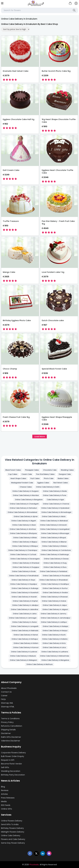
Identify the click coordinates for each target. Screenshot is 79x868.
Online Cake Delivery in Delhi (48, 487)
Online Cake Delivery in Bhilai (25, 538)
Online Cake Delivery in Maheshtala (55, 656)
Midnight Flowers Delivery (13, 832)
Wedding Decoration (11, 771)
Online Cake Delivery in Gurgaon (26, 491)
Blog (3, 787)
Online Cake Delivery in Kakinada (25, 631)
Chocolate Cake (50, 470)
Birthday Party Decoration (13, 775)
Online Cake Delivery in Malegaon (23, 660)
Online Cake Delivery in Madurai (23, 656)
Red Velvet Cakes (61, 483)
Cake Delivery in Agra (55, 500)
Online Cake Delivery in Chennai (56, 504)
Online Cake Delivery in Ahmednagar (56, 512)
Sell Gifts (5, 767)
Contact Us (6, 692)
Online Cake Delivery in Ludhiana (55, 652)
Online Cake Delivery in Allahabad (54, 521)
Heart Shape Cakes (18, 478)
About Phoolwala (9, 688)
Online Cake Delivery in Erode (24, 571)
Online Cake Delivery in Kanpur (55, 631)
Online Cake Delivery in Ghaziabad (53, 580)
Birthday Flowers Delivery (12, 828)
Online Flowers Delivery (12, 821)
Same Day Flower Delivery (13, 843)
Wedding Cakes (67, 470)
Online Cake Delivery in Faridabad (54, 571)
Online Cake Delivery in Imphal (25, 601)
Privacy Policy (7, 722)
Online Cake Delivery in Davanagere (25, 559)
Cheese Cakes (26, 487)
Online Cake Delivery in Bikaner (54, 542)
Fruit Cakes (35, 478)
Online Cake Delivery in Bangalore (29, 500)
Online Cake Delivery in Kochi (54, 635)
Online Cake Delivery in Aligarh (24, 521)
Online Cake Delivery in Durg (55, 563)
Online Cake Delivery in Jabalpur (25, 605)
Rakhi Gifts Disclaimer (11, 737)
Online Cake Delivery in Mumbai (26, 495)
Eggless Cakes (43, 483)
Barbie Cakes (63, 478)
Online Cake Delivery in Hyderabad (55, 508)
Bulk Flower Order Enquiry (13, 756)
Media (4, 801)
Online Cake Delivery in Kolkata (55, 639)
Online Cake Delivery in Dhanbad (26, 563)
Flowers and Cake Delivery (13, 839)
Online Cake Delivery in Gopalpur (24, 584)
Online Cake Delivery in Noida (55, 491)
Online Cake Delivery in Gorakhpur (55, 584)
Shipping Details (8, 730)
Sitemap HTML (8, 707)
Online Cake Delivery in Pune (55, 495)
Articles (4, 794)
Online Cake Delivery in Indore (54, 601)
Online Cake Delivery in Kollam (26, 643)
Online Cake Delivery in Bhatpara (23, 533)
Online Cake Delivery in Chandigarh (24, 504)
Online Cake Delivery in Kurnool (26, 647)
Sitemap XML (7, 703)
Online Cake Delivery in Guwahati (25, 593)
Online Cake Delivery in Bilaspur (25, 546)
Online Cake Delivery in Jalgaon (55, 609)
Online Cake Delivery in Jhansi (24, 622)
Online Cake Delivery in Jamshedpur (55, 618)
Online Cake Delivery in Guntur (55, 588)
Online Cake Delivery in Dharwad (54, 597)
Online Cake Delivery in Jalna (25, 614)
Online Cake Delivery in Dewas (56, 559)
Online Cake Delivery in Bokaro (55, 546)
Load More (40, 437)
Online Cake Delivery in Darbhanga (55, 554)
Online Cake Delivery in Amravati (53, 525)
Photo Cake (49, 478)
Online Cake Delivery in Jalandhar (25, 609)
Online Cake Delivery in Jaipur (55, 605)
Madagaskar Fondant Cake (22, 483)
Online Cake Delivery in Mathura (39, 664)
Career (4, 696)
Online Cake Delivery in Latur (54, 647)
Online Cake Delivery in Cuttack (23, 554)
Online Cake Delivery (11, 836)
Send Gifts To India (10, 824)
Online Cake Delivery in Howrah (24, 597)
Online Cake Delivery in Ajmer (26, 516)
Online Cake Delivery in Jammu (53, 614)
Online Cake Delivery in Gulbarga (25, 588)
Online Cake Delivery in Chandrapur (23, 550)
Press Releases (8, 798)
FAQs (3, 699)
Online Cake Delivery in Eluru (55, 567)
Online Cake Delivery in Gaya (23, 580)
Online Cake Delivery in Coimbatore (56, 550)
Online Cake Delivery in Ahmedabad (22, 512)
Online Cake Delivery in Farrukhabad (24, 576)
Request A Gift (8, 760)
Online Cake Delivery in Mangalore (55, 660)
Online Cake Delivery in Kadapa (55, 626)
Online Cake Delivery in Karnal (26, 635)
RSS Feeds (6, 805)
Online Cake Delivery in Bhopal (53, 538)
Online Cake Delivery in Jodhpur (54, 622)
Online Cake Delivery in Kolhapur (25, 639)
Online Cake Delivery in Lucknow (24, 652)
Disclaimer (6, 733)
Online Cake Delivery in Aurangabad (55, 529)
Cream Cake (27, 474)
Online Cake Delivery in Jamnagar (23, 618)
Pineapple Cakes (32, 470)
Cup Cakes (13, 474)
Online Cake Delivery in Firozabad (56, 576)
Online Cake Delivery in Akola (54, 516)
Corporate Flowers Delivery (13, 753)
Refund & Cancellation (12, 726)
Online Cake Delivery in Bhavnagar (55, 533)
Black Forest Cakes (13, 470)
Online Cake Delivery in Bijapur (25, 542)
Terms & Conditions (10, 719)
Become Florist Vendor (12, 764)
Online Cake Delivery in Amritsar (23, 529)
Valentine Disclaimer (11, 741)
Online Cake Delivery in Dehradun (23, 508)
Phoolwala (34, 865)
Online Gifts (7, 809)
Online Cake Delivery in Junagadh (25, 626)
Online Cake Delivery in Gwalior (55, 593)
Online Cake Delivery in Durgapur (26, 567)
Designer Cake (65, 474)
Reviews (5, 790)
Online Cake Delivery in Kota (54, 643)
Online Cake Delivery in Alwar (24, 525)
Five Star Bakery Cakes (45, 474)
